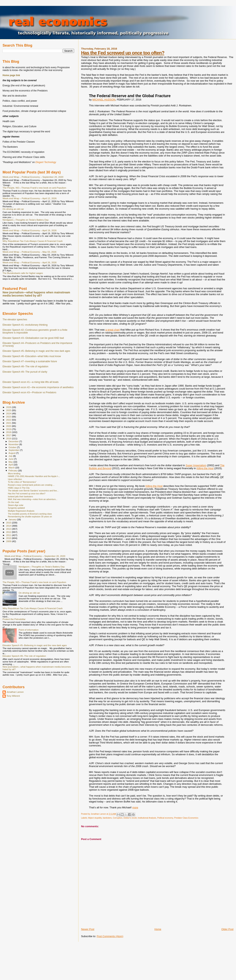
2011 (9, 535)
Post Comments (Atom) (110, 936)
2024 (9, 413)
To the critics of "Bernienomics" (22, 482)
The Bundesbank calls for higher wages (23, 273)
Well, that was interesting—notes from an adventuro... (33, 499)
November (14, 444)
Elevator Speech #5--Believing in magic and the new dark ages (36, 351)
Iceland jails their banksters (20, 496)
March (12, 468)
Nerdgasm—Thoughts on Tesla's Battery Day (26, 220)
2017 (9, 435)
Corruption (118, 818)
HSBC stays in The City (19, 488)
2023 (9, 417)
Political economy (165, 818)
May (11, 462)
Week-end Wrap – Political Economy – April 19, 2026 (29, 230)
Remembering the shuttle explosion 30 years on (30, 517)
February (13, 471)
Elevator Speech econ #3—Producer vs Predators (29, 392)
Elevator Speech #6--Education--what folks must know (32, 356)
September (14, 450)
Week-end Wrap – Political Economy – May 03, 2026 (29, 252)
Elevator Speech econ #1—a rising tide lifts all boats (31, 382)
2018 (9, 432)
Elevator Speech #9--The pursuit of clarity (25, 372)
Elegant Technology (46, 162)
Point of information (29, 630)
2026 (9, 407)
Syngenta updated (16, 508)
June (11, 459)
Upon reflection (15, 479)
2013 (9, 529)
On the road (13, 502)
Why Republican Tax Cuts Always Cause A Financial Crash (33, 241)
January (13, 519)
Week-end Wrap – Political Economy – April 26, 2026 (29, 262)
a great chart (113, 330)
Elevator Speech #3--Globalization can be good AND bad (33, 338)
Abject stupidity (95, 818)
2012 (9, 532)
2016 (9, 438)
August (12, 453)
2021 (9, 423)
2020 (9, 426)
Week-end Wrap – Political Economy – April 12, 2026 (29, 198)
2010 (9, 538)
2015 (9, 523)
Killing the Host (205, 468)
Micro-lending (14, 473)
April (11, 465)
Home (158, 929)
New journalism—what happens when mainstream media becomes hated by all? (36, 294)
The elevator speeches (15, 320)
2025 (9, 410)
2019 (9, 429)
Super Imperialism (196, 465)
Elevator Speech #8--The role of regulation (25, 367)
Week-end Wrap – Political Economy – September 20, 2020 (33, 177)
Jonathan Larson (15, 692)
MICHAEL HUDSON (104, 100)
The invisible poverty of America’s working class (30, 514)
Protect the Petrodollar (14, 619)
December (14, 441)
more (135, 807)
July (11, 456)
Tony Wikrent (13, 696)
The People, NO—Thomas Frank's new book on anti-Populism (34, 188)
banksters (107, 818)
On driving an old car (13, 209)
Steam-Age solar (16, 505)
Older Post (227, 929)
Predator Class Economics (186, 818)
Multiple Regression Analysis (21, 511)
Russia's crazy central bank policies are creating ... (31, 485)
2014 (9, 526)
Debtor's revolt (130, 818)
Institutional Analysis (147, 818)
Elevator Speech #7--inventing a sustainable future (30, 361)
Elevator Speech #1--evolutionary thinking (25, 325)
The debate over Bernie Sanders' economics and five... (33, 491)
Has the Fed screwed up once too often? (123, 53)
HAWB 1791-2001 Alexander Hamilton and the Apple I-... (34, 476)
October (13, 447)
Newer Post (88, 929)
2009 (9, 541)
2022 (9, 420)
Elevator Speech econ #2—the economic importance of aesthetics (38, 387)
